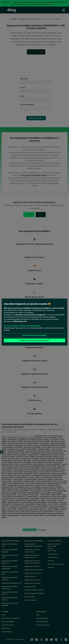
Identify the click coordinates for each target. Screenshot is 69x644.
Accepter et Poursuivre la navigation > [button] (34, 340)
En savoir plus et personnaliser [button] (34, 335)
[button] (65, 301)
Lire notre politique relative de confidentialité (22, 326)
